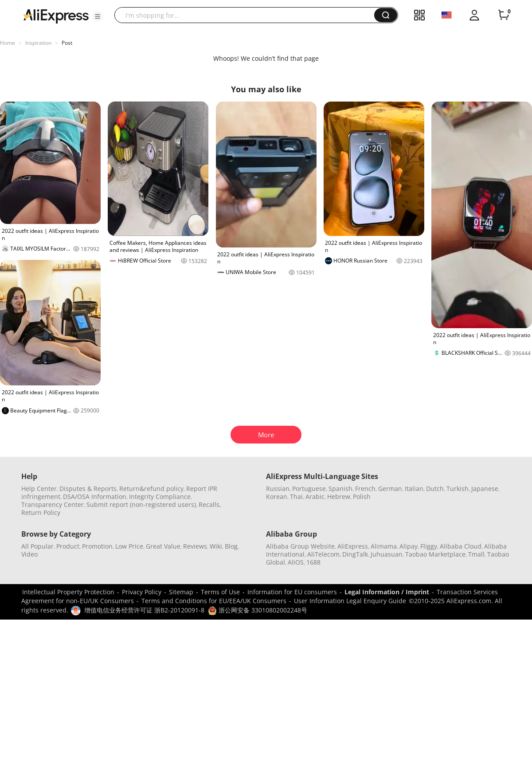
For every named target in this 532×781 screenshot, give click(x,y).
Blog (231, 546)
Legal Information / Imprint (387, 592)
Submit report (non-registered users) (141, 504)
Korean (277, 496)
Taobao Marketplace (435, 554)
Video (29, 554)
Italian (414, 489)
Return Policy (41, 512)
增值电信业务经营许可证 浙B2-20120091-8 (144, 610)
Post (67, 43)
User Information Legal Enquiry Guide (350, 601)
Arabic (315, 496)
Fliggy (429, 546)
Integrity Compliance (160, 496)
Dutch (435, 489)
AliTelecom (323, 554)
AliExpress (353, 546)
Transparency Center (53, 504)
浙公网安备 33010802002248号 (258, 610)
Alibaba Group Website (300, 546)
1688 (313, 562)
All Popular (37, 546)
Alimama (384, 546)
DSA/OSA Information (95, 496)
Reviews (195, 546)
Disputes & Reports (88, 489)
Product (68, 546)
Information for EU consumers (292, 592)
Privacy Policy (142, 592)
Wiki (216, 546)
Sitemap (181, 592)
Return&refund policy (151, 489)
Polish (362, 496)
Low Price (129, 546)
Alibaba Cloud (461, 546)
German (390, 489)
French (365, 489)
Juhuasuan (387, 554)
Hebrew (339, 496)
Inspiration (38, 43)
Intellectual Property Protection (68, 592)
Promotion (97, 546)
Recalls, (210, 504)
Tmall (476, 554)
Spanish (340, 489)
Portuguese (309, 489)
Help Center (39, 489)
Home (8, 43)
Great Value (163, 546)
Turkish (458, 489)
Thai (296, 496)
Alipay (409, 546)
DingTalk (355, 554)
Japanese (485, 489)
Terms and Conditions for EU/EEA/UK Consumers (214, 601)
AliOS (296, 562)
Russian (278, 489)
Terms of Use (220, 592)
